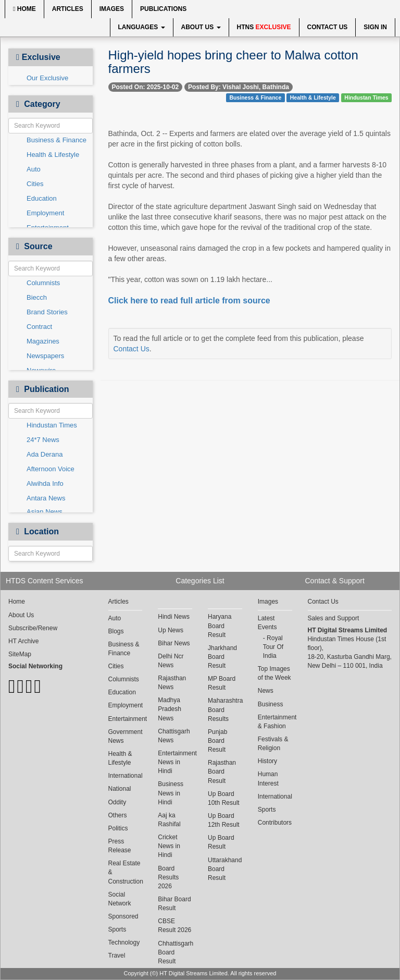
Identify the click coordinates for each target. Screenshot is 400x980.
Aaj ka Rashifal (169, 820)
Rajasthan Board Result (222, 771)
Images (112, 9)
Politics (118, 828)
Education (42, 198)
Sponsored (123, 916)
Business (271, 704)
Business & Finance (57, 140)
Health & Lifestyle (53, 155)
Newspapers (45, 356)
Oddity (117, 802)
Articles (68, 9)
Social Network (120, 899)
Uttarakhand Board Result (225, 869)
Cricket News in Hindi (169, 846)
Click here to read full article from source (189, 301)
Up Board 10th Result (224, 798)
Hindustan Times (52, 425)
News (266, 691)
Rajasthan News (172, 683)
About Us (201, 27)
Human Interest (268, 779)
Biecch (37, 297)
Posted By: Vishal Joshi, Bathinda (239, 87)
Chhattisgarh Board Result (175, 952)
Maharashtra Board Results (225, 709)
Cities (35, 184)
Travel (117, 955)
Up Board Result (221, 842)
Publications (163, 9)
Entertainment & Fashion (275, 722)
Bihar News (174, 643)
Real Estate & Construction (126, 872)
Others (118, 815)
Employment (45, 213)
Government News (126, 736)
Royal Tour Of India (273, 647)
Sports (117, 929)
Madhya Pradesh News (170, 709)
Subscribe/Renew (33, 628)
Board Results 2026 (168, 877)
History (267, 761)
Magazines (43, 341)
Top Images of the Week (274, 673)
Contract (39, 327)
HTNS (264, 27)
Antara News (46, 498)
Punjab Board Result (217, 741)
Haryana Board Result (220, 626)
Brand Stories (47, 312)
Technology (124, 942)
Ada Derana (45, 454)
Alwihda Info (45, 483)
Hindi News (174, 617)
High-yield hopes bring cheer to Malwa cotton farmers (233, 62)
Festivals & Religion (273, 744)
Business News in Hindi (171, 793)
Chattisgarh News (174, 736)
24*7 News (43, 440)
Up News (171, 630)
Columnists (43, 283)
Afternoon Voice (51, 469)
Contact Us (328, 27)
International (126, 776)
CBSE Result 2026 (174, 926)
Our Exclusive (47, 78)
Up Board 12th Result (224, 820)
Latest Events (267, 623)
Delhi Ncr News (171, 661)
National (120, 789)
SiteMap (20, 654)
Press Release (120, 846)
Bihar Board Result (174, 904)
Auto (34, 169)
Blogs (116, 631)
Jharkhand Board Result (222, 657)
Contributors (275, 823)
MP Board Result (222, 683)
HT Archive (23, 641)
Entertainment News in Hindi (175, 762)
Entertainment (126, 719)
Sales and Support (334, 618)
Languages (142, 27)
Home (24, 9)
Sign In (375, 27)
